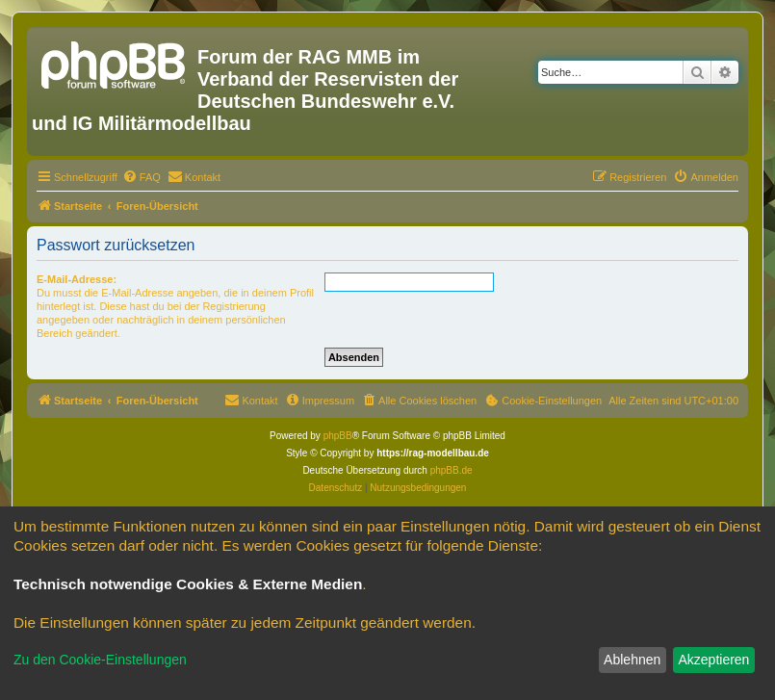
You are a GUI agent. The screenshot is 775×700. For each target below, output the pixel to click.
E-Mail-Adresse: (77, 279)
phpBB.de (452, 470)
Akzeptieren (713, 660)
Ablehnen (632, 660)
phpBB (338, 436)
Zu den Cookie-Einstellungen (100, 660)
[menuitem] (142, 177)
